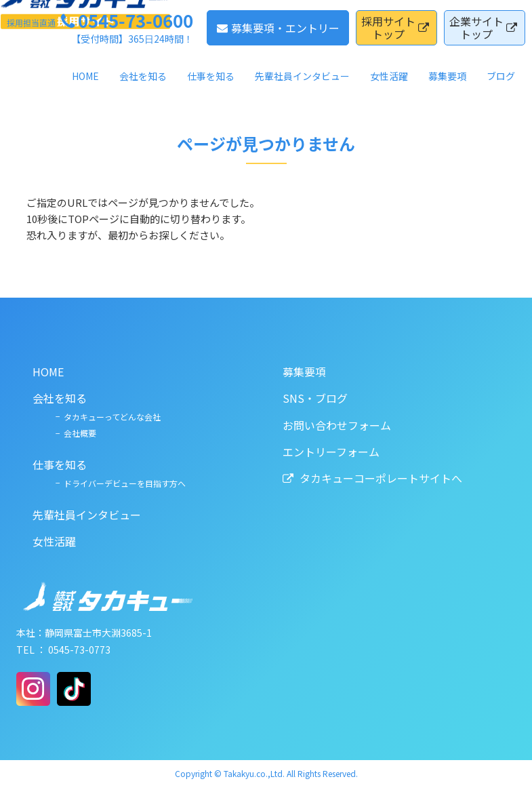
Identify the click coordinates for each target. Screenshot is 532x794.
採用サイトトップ (395, 34)
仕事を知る (211, 83)
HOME (85, 83)
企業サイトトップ (483, 34)
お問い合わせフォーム (330, 424)
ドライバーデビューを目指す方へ (100, 482)
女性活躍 (389, 83)
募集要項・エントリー (278, 34)
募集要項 (447, 83)
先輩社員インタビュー (302, 83)
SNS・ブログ (308, 398)
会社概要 (56, 433)
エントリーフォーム (324, 451)
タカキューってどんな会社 (88, 416)
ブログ (501, 83)
